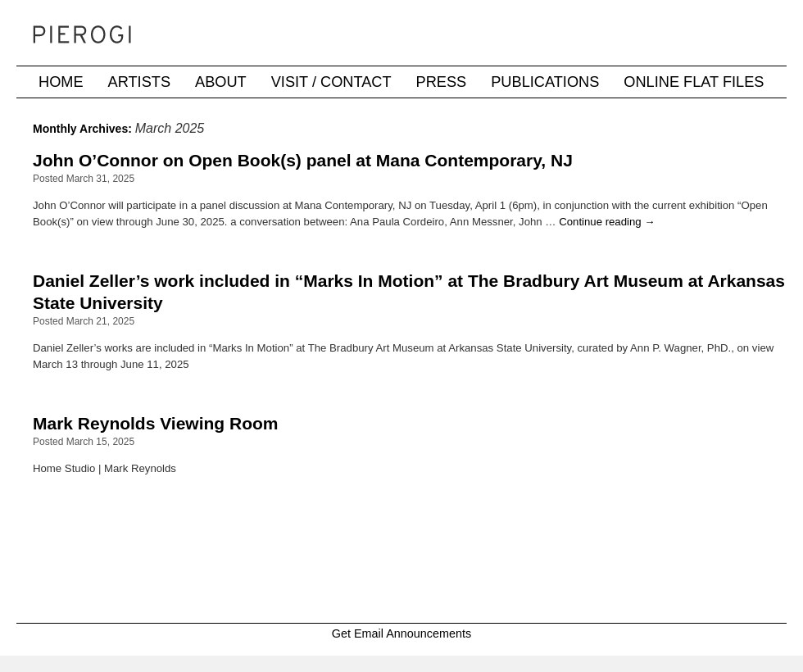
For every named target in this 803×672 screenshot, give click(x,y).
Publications (545, 82)
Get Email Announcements (401, 633)
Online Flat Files (694, 82)
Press (442, 82)
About (221, 82)
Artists (139, 82)
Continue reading (607, 222)
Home (61, 82)
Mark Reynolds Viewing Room (156, 423)
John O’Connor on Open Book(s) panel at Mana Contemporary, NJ (303, 160)
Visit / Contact (331, 82)
